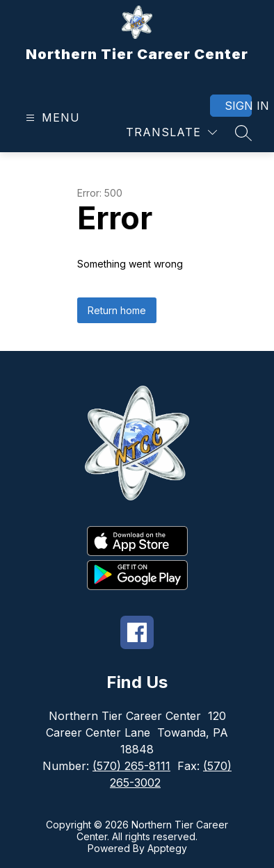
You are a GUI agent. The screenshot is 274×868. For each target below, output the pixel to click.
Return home (117, 310)
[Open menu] (51, 118)
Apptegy (167, 848)
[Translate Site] (171, 132)
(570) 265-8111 (131, 766)
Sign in (238, 106)
